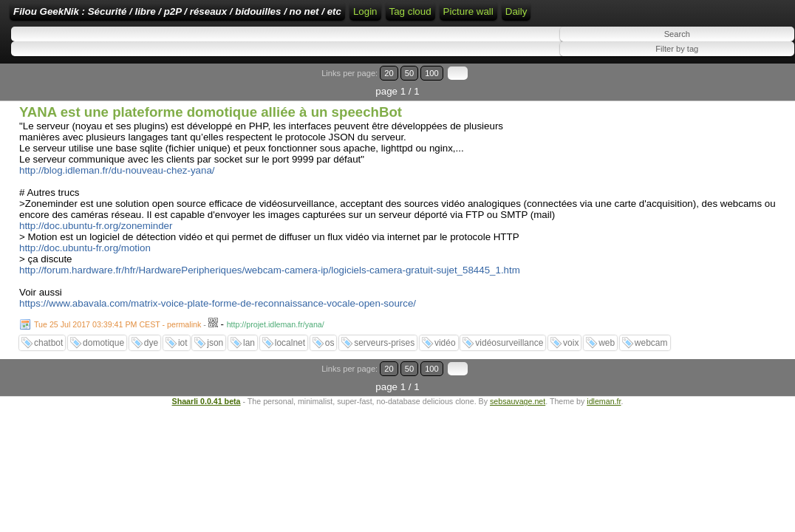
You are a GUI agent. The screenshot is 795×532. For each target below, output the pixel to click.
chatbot (48, 372)
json (215, 372)
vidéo (445, 372)
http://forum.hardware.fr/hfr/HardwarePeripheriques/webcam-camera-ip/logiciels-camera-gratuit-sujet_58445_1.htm (270, 300)
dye (151, 372)
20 (719, 121)
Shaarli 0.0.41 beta (207, 412)
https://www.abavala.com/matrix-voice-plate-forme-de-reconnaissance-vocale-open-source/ (218, 333)
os (330, 372)
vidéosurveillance (509, 372)
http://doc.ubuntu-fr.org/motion (85, 277)
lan (249, 372)
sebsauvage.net (518, 412)
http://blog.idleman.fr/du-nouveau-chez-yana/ (117, 200)
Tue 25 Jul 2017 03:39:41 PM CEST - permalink (117, 354)
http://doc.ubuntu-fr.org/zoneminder (96, 255)
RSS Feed (542, 17)
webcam (651, 372)
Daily (24, 67)
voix (571, 372)
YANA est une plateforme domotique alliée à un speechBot (211, 141)
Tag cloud (666, 17)
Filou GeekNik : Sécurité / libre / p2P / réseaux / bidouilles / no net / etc (270, 17)
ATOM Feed (607, 17)
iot (183, 372)
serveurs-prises (384, 372)
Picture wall (724, 39)
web (607, 372)
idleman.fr (604, 412)
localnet (290, 372)
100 (749, 121)
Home (459, 17)
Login (495, 17)
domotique (103, 372)
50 (733, 121)
